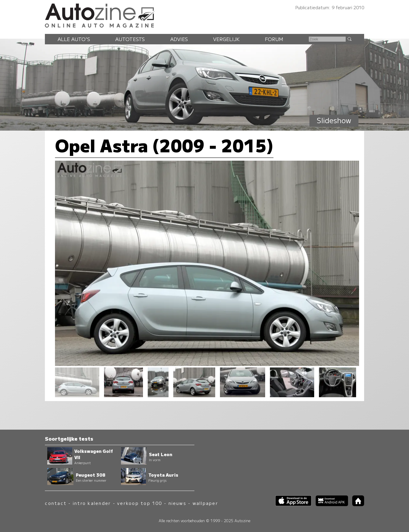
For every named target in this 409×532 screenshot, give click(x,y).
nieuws (177, 503)
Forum (274, 39)
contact (56, 503)
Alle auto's (74, 39)
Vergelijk (226, 39)
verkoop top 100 (140, 503)
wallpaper (205, 503)
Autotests (130, 39)
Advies (179, 39)
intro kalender (92, 503)
